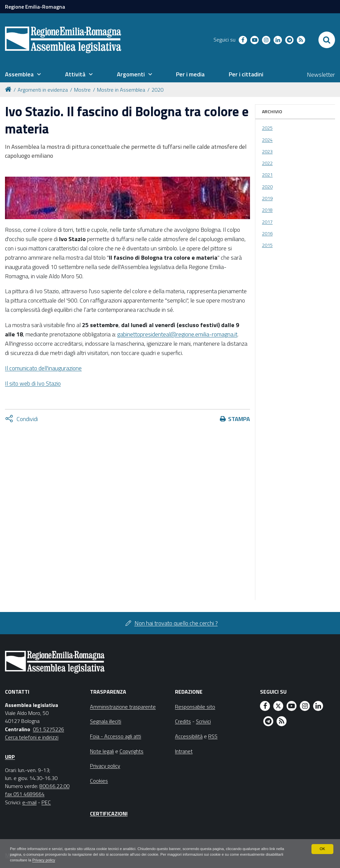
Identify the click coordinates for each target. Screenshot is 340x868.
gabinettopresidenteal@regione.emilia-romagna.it (177, 334)
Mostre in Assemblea (121, 90)
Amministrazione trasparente (123, 707)
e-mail (29, 802)
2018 (267, 210)
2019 (267, 198)
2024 (267, 140)
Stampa (239, 419)
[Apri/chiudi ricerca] (327, 40)
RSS (213, 736)
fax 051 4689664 (25, 794)
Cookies (99, 781)
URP (10, 757)
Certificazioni (109, 814)
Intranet (184, 751)
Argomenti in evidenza (43, 90)
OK (322, 848)
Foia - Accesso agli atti (116, 736)
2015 (267, 245)
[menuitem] (23, 74)
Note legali (102, 751)
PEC (46, 802)
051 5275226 (48, 729)
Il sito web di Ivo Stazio (33, 383)
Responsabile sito (195, 707)
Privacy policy (66, 860)
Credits (183, 721)
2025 (267, 128)
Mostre (82, 90)
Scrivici (203, 721)
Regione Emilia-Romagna (35, 7)
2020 (157, 90)
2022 (267, 163)
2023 (267, 151)
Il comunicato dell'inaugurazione (43, 368)
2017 (267, 222)
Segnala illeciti (106, 721)
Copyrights (131, 751)
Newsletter (321, 75)
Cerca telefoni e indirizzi (32, 737)
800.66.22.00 (54, 786)
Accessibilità (189, 736)
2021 (267, 175)
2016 (267, 233)
